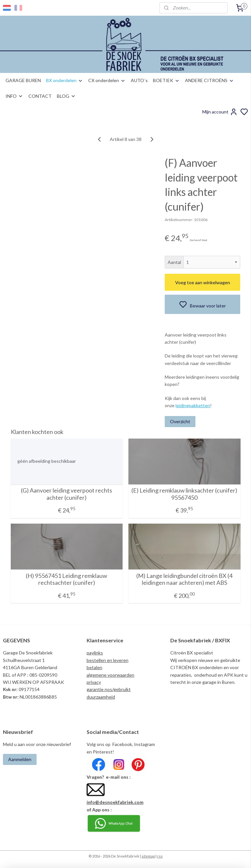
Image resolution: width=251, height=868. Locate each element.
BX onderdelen (65, 80)
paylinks (95, 653)
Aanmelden (20, 759)
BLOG (66, 96)
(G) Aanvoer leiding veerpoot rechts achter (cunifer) (67, 494)
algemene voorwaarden (110, 675)
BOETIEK (166, 80)
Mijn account (220, 112)
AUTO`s (139, 80)
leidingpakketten (193, 406)
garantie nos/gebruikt (109, 689)
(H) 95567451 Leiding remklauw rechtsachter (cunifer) (67, 579)
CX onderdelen (107, 80)
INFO (14, 96)
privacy (94, 682)
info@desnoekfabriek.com (115, 802)
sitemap (148, 856)
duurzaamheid (101, 697)
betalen (94, 667)
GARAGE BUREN (23, 80)
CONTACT (40, 96)
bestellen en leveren (108, 660)
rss (160, 856)
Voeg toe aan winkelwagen (203, 282)
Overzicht (180, 421)
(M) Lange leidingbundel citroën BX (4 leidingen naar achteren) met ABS (184, 579)
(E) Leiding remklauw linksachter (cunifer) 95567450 (184, 494)
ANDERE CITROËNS (209, 80)
